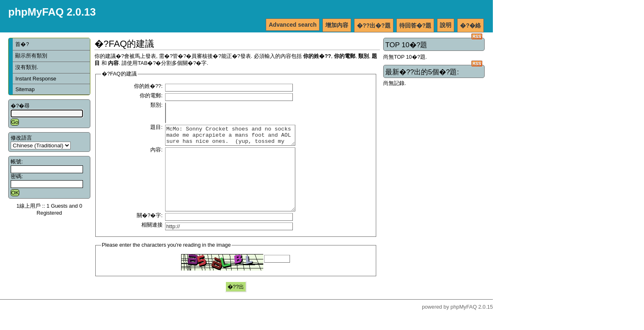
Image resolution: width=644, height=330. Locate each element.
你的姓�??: (148, 86)
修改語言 (21, 138)
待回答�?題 (415, 25)
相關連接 (152, 241)
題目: (156, 127)
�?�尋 (20, 106)
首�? (22, 44)
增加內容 (337, 25)
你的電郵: (151, 95)
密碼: (17, 176)
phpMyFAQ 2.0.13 (52, 12)
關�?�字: (150, 231)
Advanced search (293, 25)
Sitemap (25, 89)
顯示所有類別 (31, 56)
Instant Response (36, 79)
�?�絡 (470, 25)
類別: (156, 105)
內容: (156, 153)
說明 (446, 25)
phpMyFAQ (464, 323)
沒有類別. (27, 67)
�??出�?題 (374, 25)
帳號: (17, 162)
